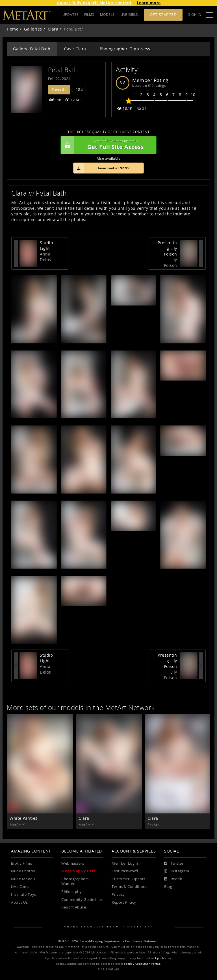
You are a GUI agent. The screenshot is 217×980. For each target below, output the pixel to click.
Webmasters (73, 863)
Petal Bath (63, 70)
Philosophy (71, 892)
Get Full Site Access (107, 145)
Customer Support (128, 879)
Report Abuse (74, 907)
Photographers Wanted (75, 881)
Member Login (125, 863)
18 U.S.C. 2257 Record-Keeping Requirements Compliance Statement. (109, 941)
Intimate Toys (24, 894)
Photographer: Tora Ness (125, 49)
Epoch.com (163, 958)
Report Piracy (124, 902)
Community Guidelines (82, 900)
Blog (168, 887)
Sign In (195, 15)
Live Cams (20, 887)
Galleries (33, 29)
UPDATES (71, 15)
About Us (19, 902)
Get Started (163, 15)
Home (13, 29)
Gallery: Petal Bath (32, 49)
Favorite (59, 89)
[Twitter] (174, 864)
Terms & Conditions (129, 887)
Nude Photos (23, 871)
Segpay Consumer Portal (142, 964)
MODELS (107, 15)
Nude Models (23, 879)
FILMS (89, 15)
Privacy (118, 894)
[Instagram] (177, 871)
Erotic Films (21, 863)
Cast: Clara (75, 49)
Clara (53, 29)
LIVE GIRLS (129, 15)
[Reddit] (173, 879)
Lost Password (125, 871)
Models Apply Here (79, 871)
